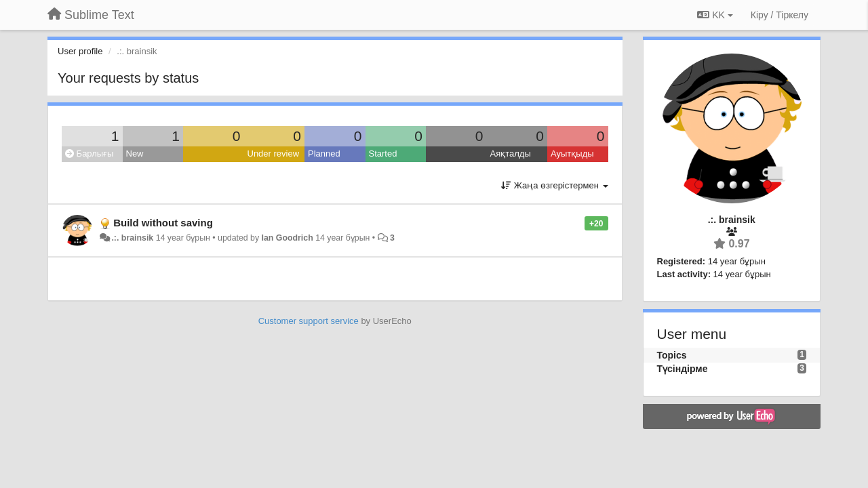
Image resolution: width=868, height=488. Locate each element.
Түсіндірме (683, 369)
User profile (80, 51)
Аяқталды (511, 154)
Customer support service (309, 321)
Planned (324, 154)
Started (383, 154)
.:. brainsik (132, 238)
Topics (672, 355)
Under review (274, 154)
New (135, 154)
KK (715, 15)
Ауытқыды (572, 154)
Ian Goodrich (288, 238)
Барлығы (89, 154)
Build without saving (163, 223)
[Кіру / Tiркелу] (780, 15)
